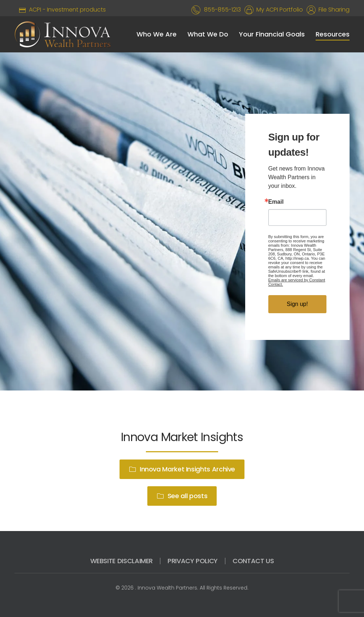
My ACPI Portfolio (278, 10)
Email (276, 202)
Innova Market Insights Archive (182, 469)
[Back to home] (63, 34)
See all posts (182, 496)
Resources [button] (333, 34)
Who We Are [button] (157, 34)
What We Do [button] (208, 34)
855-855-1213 (222, 10)
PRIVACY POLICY (193, 561)
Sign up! (297, 304)
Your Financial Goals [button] (272, 34)
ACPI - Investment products (60, 10)
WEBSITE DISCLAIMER (122, 561)
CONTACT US (253, 561)
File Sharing (333, 10)
